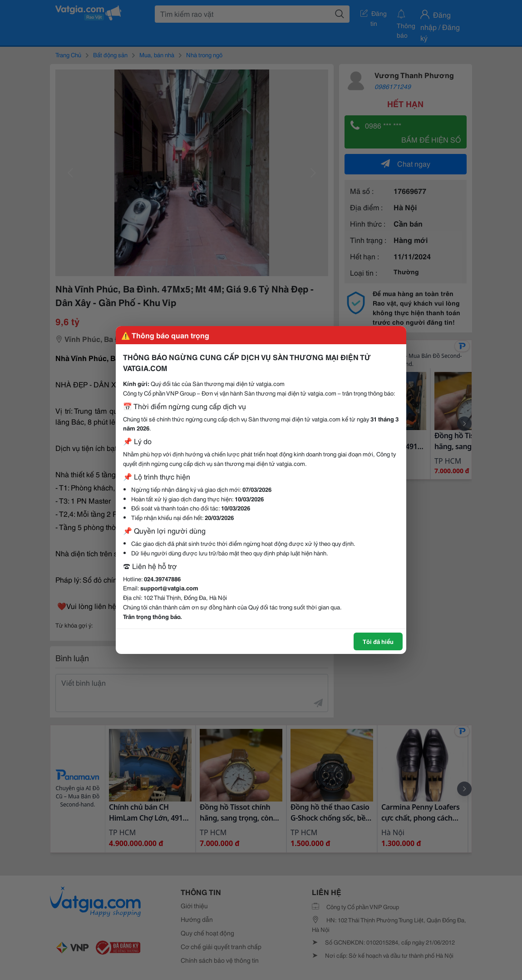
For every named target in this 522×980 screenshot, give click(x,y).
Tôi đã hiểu (378, 641)
